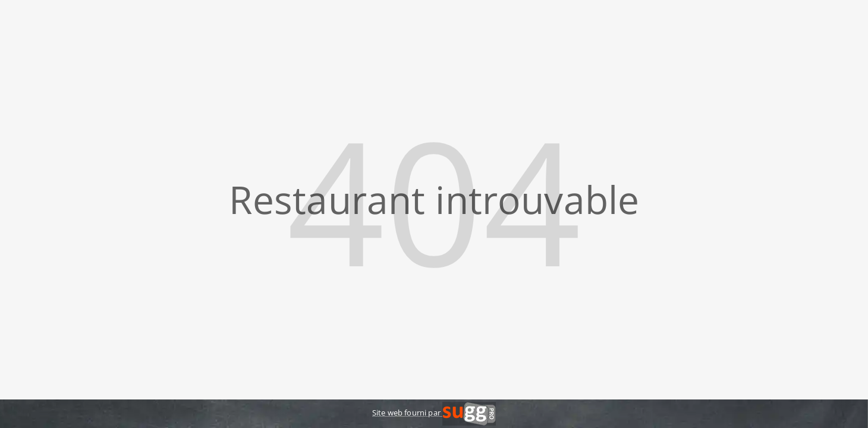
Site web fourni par (434, 413)
